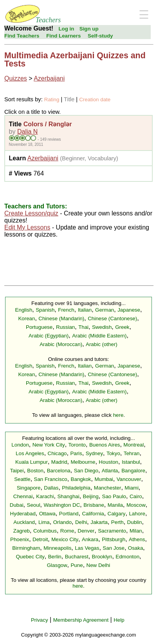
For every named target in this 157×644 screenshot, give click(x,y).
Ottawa (47, 514)
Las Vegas (87, 548)
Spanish (45, 310)
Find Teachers (22, 36)
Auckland (24, 522)
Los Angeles (30, 453)
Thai (83, 327)
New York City (49, 445)
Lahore (137, 514)
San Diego (86, 471)
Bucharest (77, 557)
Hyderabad (23, 514)
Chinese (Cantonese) (112, 318)
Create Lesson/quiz (31, 213)
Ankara (90, 539)
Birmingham (26, 548)
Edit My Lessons (27, 227)
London (20, 445)
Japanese (129, 310)
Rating (52, 100)
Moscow (136, 505)
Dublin (135, 522)
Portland (69, 514)
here (118, 415)
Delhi (81, 522)
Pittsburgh (114, 539)
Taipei (17, 471)
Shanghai (68, 496)
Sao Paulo (114, 496)
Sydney (94, 453)
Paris (76, 453)
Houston (108, 462)
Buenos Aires (105, 445)
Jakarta (99, 522)
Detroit (40, 539)
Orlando (62, 522)
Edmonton (127, 557)
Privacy (40, 620)
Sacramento (112, 531)
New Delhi (98, 565)
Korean (26, 318)
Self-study (100, 36)
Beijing (91, 496)
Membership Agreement (81, 620)
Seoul (34, 505)
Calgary (117, 514)
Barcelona (59, 471)
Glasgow (57, 565)
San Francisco (51, 479)
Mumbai (104, 479)
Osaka (136, 548)
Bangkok (81, 479)
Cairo (136, 496)
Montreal (134, 445)
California (93, 514)
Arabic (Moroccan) (61, 344)
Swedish (102, 327)
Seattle (22, 479)
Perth (117, 522)
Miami (132, 488)
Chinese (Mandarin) (61, 318)
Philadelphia (76, 488)
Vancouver (129, 479)
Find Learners (63, 36)
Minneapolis (57, 548)
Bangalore (133, 471)
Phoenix (20, 539)
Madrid (59, 462)
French (66, 310)
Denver (86, 531)
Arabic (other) (102, 344)
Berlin (55, 557)
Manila (115, 505)
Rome (67, 531)
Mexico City (65, 539)
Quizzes (16, 78)
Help (119, 620)
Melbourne (83, 462)
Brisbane (94, 505)
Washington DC (62, 505)
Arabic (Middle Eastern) (99, 336)
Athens (137, 539)
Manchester (108, 488)
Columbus (45, 531)
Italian (85, 310)
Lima (44, 522)
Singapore (29, 488)
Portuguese (39, 327)
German (105, 310)
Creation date (95, 100)
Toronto (77, 445)
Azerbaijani (49, 78)
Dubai (17, 505)
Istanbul (131, 462)
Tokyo (113, 453)
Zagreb (22, 531)
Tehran (132, 453)
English (24, 310)
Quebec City (30, 557)
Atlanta (110, 471)
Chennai (23, 496)
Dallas (51, 488)
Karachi (45, 496)
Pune (77, 565)
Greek (122, 327)
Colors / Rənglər (48, 124)
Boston (35, 471)
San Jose (114, 548)
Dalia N (27, 132)
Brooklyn (102, 557)
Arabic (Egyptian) (49, 336)
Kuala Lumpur (32, 462)
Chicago (57, 453)
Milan (136, 531)
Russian (65, 327)
